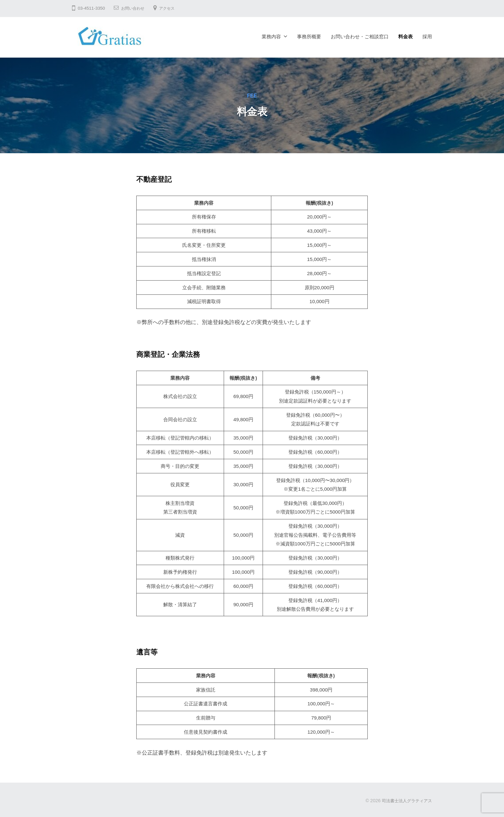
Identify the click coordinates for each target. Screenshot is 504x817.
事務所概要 (309, 37)
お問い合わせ (135, 8)
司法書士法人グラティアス (405, 801)
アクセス (172, 8)
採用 (427, 37)
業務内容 (271, 37)
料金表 (405, 37)
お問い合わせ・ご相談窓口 (360, 37)
